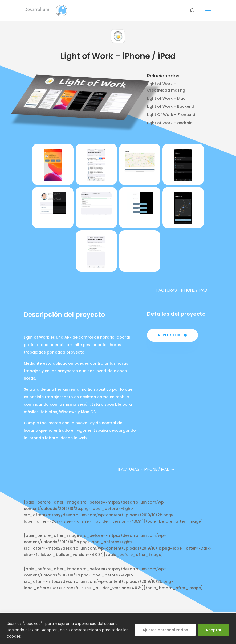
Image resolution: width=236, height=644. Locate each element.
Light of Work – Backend (171, 106)
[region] (118, 628)
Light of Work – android (170, 123)
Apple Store (170, 335)
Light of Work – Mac (166, 98)
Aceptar (214, 630)
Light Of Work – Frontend (171, 115)
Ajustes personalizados (165, 630)
